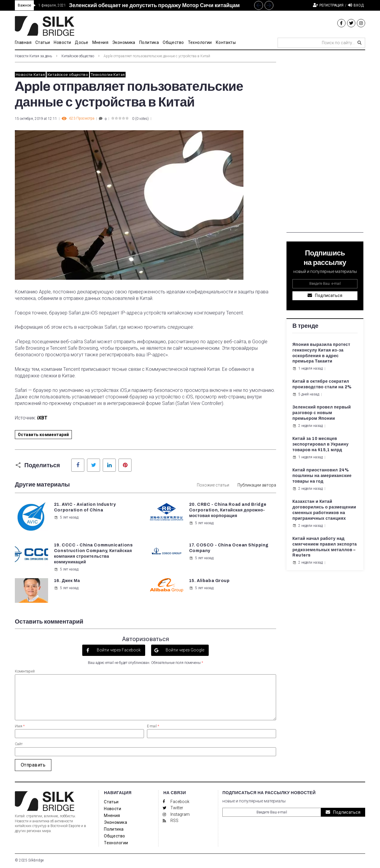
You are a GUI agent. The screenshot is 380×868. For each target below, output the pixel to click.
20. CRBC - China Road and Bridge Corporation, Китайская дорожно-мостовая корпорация (228, 510)
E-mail (153, 726)
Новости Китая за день (33, 56)
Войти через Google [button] (185, 650)
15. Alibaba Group (209, 581)
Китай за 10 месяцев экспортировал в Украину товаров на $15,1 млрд (320, 444)
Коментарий (25, 671)
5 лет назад (66, 517)
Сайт (19, 744)
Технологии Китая (108, 75)
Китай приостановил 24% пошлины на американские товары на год (322, 476)
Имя (20, 726)
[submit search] (360, 43)
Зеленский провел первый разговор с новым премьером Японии (322, 413)
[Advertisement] (325, 144)
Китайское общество (78, 56)
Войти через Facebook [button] (118, 650)
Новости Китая (30, 75)
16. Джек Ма (67, 581)
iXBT (42, 418)
